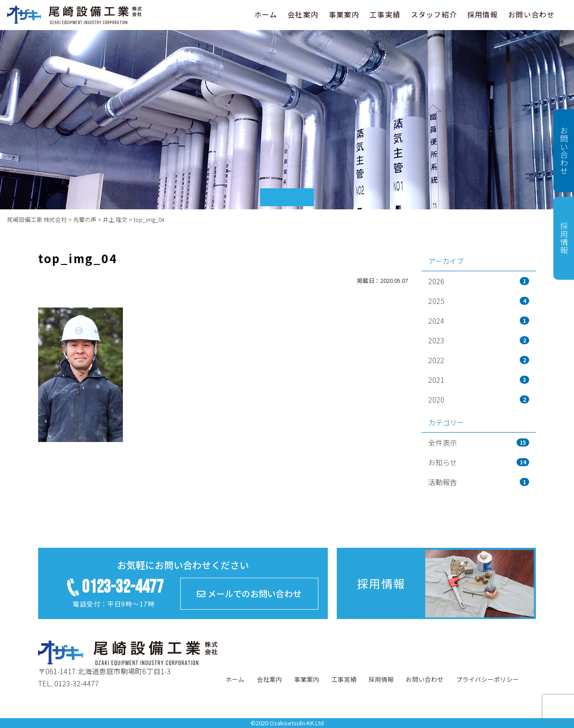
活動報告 (479, 482)
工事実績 (385, 14)
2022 (479, 360)
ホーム (266, 14)
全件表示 (479, 442)
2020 (479, 399)
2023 (479, 340)
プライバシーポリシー (487, 679)
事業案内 (344, 14)
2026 (479, 281)
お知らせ (479, 462)
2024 (479, 321)
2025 (479, 301)
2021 (479, 380)
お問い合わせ (531, 14)
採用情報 (483, 14)
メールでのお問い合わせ (249, 594)
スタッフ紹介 (434, 14)
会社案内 (303, 14)
